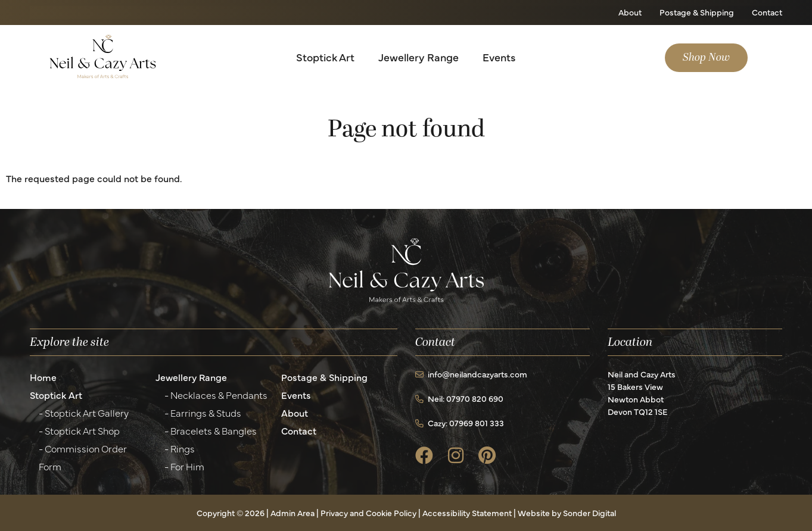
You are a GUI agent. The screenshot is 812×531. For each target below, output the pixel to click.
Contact (767, 12)
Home (43, 377)
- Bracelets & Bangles (211, 430)
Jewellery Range (419, 57)
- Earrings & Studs (203, 413)
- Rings (180, 448)
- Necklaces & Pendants (216, 395)
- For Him (184, 466)
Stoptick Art (325, 57)
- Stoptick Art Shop (79, 430)
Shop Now (706, 57)
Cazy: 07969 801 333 (460, 423)
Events (499, 57)
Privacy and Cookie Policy (368, 513)
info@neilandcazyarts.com (471, 374)
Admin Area (293, 513)
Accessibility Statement (467, 513)
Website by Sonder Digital (567, 513)
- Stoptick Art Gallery (84, 413)
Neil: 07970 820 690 (459, 398)
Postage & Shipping (697, 12)
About (630, 12)
